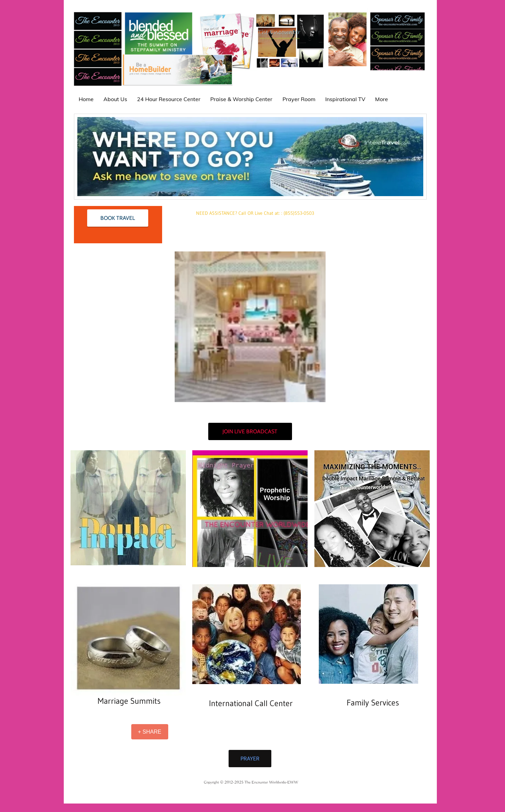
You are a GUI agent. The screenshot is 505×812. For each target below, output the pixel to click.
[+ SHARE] (150, 732)
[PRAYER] (250, 759)
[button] (250, 327)
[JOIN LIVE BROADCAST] (250, 431)
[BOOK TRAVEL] (118, 218)
